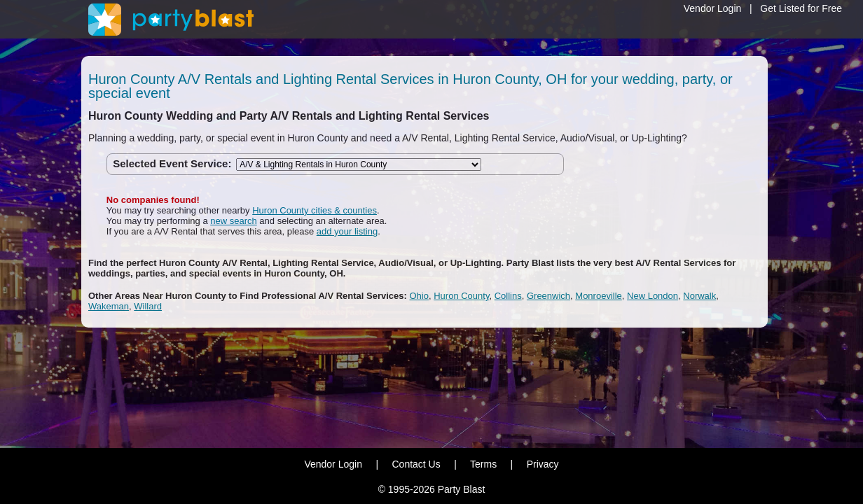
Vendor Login (713, 8)
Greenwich (548, 296)
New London (653, 296)
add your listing (347, 231)
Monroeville (598, 296)
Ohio (419, 296)
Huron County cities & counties (315, 210)
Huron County (461, 296)
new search (233, 221)
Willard (148, 306)
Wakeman (109, 306)
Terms (483, 464)
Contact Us (416, 464)
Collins (508, 296)
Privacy (543, 464)
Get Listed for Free (801, 8)
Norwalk (699, 296)
